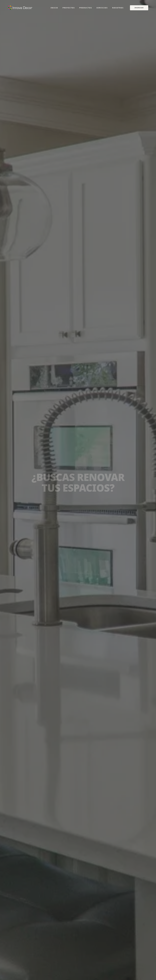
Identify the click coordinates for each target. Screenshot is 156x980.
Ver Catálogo (68, 508)
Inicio (54, 8)
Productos (86, 8)
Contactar (89, 508)
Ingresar (139, 8)
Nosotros (118, 8)
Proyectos (69, 8)
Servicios (102, 8)
